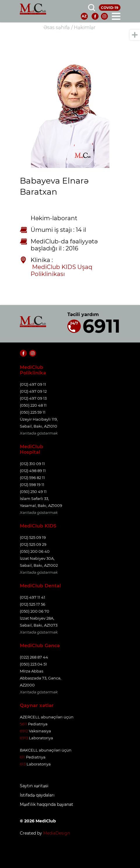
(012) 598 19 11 (32, 485)
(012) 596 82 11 (32, 478)
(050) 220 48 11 (33, 405)
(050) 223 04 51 (33, 664)
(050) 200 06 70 (35, 611)
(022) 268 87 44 (34, 657)
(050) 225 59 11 (33, 412)
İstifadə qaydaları (37, 795)
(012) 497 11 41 (33, 597)
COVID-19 (110, 8)
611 (22, 757)
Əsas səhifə (57, 27)
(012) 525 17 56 (33, 604)
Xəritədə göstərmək (39, 433)
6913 (24, 738)
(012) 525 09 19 (33, 537)
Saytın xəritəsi (34, 786)
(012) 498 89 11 (33, 471)
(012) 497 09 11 (33, 384)
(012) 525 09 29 (33, 544)
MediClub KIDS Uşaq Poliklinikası (62, 270)
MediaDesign (57, 833)
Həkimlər (85, 27)
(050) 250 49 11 (33, 492)
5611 (23, 724)
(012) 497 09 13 (33, 398)
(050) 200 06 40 (35, 551)
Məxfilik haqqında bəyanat (47, 805)
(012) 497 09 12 (33, 391)
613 (23, 764)
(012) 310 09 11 (32, 464)
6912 (24, 731)
